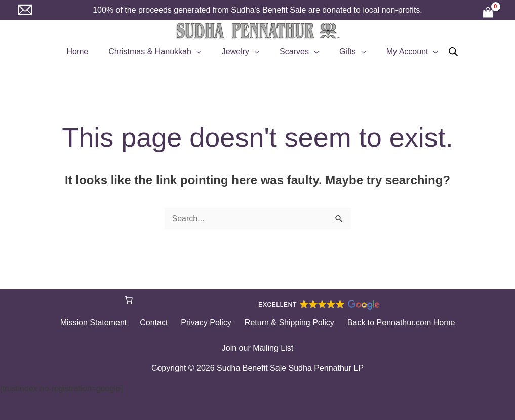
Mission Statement (104, 323)
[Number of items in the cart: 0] (129, 300)
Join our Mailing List (257, 348)
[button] (203, 52)
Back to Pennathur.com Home (391, 323)
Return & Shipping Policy (284, 323)
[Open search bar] (441, 52)
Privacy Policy (206, 323)
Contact (159, 323)
